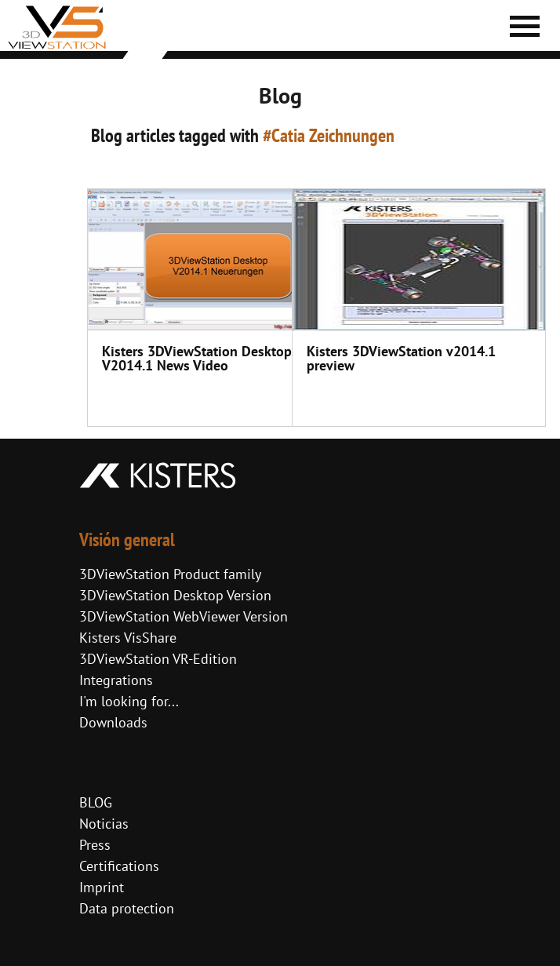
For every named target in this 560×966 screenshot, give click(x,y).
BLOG (96, 802)
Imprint (102, 887)
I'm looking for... (129, 701)
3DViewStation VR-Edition (158, 659)
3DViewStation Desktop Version (175, 595)
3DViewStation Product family (170, 574)
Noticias (104, 824)
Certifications (119, 866)
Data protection (127, 908)
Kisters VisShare (128, 638)
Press (95, 845)
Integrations (116, 680)
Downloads (113, 722)
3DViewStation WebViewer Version (184, 616)
